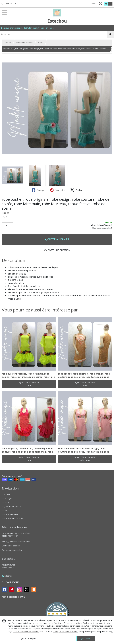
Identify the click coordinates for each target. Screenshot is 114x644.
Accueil (8, 43)
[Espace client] (100, 4)
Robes (41, 43)
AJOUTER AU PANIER (57, 239)
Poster (76, 190)
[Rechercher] (110, 34)
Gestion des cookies (11, 546)
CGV (5, 511)
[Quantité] (8, 225)
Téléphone (8, 576)
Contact (93, 4)
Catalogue (7, 499)
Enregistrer (58, 190)
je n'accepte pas (29, 638)
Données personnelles (12, 550)
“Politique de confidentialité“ (65, 631)
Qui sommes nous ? (11, 507)
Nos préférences (10, 515)
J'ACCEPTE (86, 638)
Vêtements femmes (24, 43)
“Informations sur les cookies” (26, 631)
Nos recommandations (13, 519)
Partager (39, 190)
